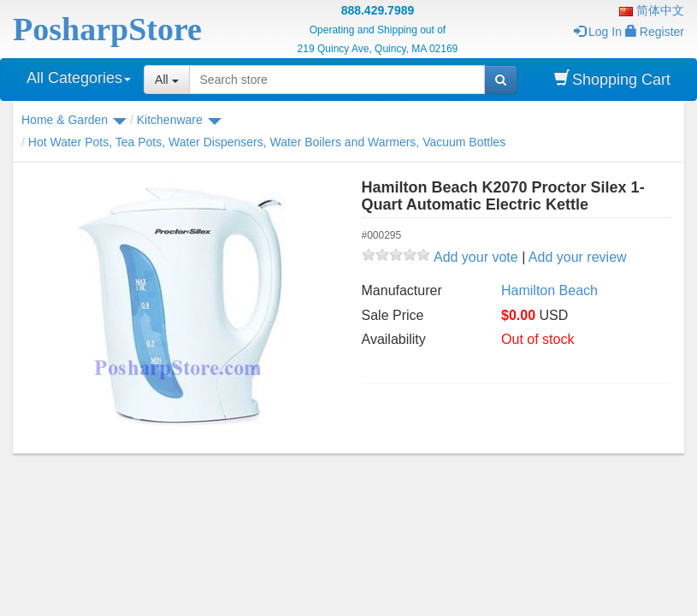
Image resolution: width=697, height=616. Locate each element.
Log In (598, 32)
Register (655, 32)
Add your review (578, 257)
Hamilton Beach (549, 290)
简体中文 (652, 10)
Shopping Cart (612, 79)
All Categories (79, 78)
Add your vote (476, 257)
